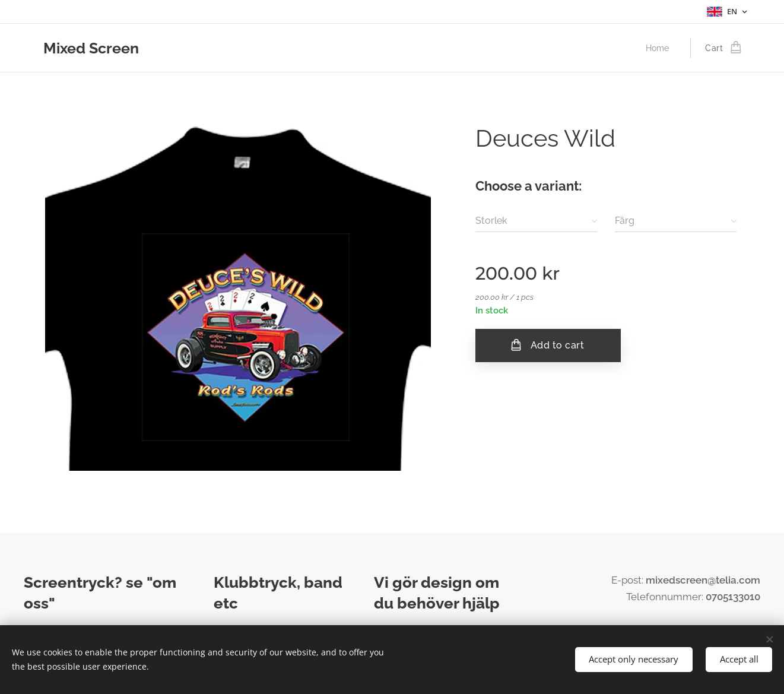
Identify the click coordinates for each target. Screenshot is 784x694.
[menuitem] (660, 48)
